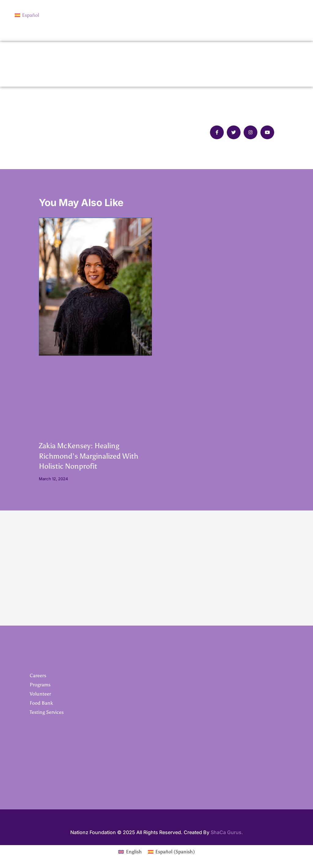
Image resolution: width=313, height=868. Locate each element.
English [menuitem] (134, 852)
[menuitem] (27, 15)
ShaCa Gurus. (227, 833)
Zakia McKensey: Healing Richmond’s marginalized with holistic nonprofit (88, 456)
